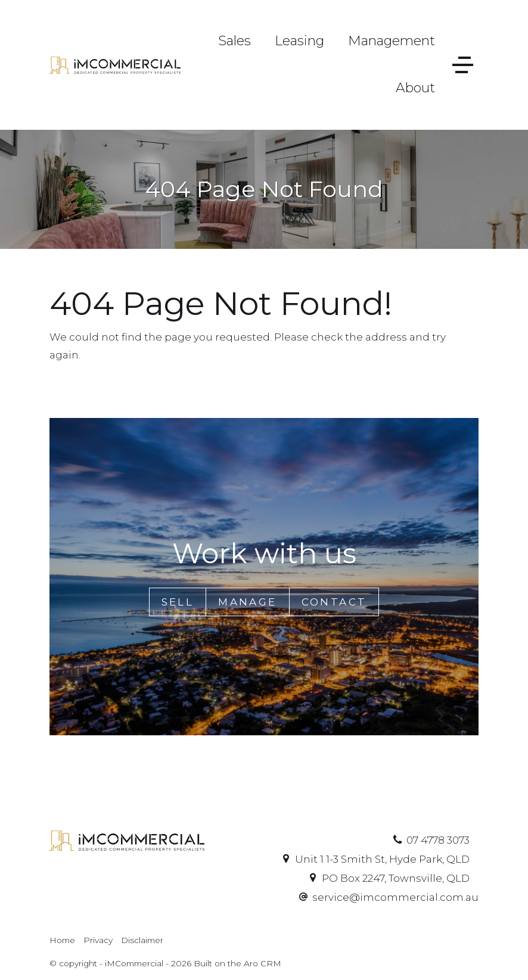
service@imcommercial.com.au (395, 897)
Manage (247, 602)
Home (62, 940)
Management (392, 41)
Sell (178, 602)
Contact (334, 602)
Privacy (98, 940)
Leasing (299, 41)
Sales (235, 41)
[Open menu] (463, 65)
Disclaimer (142, 940)
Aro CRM (263, 963)
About (415, 88)
